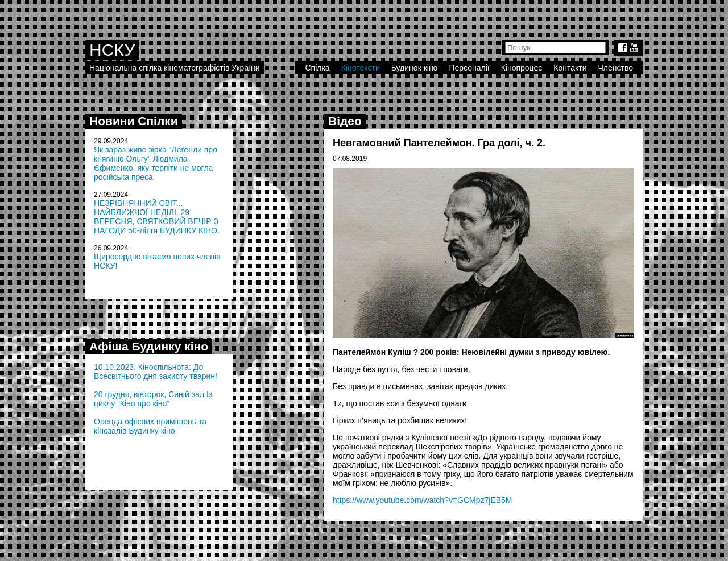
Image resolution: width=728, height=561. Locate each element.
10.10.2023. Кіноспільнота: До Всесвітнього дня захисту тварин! (156, 372)
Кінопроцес (522, 68)
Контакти (570, 68)
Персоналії (469, 68)
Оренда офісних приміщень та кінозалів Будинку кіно (150, 426)
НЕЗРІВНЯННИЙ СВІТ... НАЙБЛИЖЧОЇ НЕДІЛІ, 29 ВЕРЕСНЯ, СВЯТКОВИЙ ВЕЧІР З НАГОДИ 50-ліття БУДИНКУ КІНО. (157, 217)
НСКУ (112, 50)
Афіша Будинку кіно (149, 346)
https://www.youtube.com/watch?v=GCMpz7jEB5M (423, 500)
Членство (616, 68)
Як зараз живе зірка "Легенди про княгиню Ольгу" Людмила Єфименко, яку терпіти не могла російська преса (156, 163)
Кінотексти (361, 68)
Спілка (317, 68)
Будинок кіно (415, 68)
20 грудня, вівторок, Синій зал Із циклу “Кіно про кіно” (153, 399)
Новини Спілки (134, 121)
